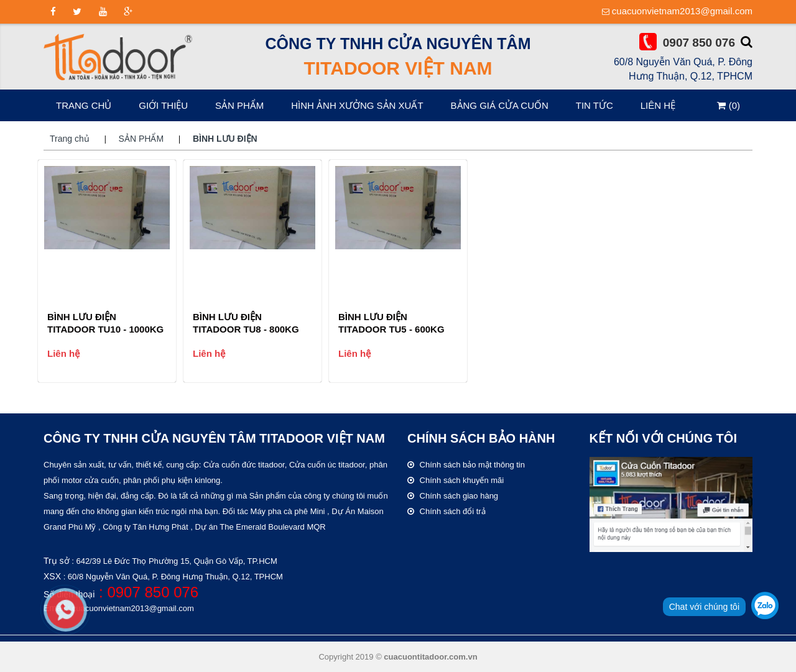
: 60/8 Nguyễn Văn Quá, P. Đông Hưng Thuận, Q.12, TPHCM (172, 577)
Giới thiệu (163, 105)
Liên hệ (658, 105)
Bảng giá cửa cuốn (500, 105)
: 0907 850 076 (146, 592)
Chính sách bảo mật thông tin (466, 465)
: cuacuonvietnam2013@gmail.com (130, 608)
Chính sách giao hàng (453, 496)
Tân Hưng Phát (160, 527)
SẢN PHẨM (239, 105)
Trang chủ (84, 105)
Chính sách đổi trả (447, 511)
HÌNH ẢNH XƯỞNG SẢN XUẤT (357, 105)
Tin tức (595, 105)
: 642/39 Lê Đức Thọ (174, 561)
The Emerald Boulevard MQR (273, 527)
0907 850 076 (699, 43)
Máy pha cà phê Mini (288, 511)
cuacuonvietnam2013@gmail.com (682, 11)
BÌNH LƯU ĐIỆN (225, 139)
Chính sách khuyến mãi (456, 480)
